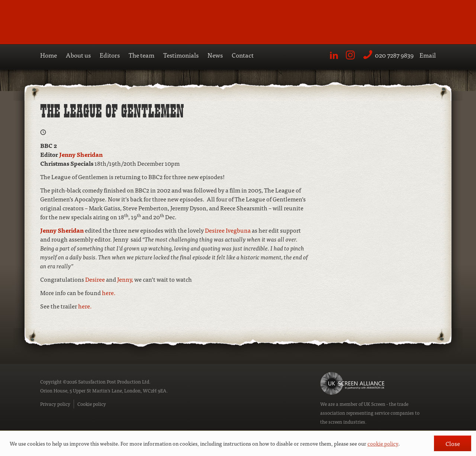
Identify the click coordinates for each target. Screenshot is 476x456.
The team (141, 55)
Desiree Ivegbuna (227, 230)
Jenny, (125, 279)
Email (428, 55)
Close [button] (453, 443)
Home (49, 55)
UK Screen (374, 404)
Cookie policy (92, 404)
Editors (110, 55)
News (215, 55)
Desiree (96, 279)
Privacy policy (55, 404)
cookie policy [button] (383, 443)
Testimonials (181, 55)
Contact (243, 55)
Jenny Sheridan (81, 154)
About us (78, 55)
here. (109, 292)
